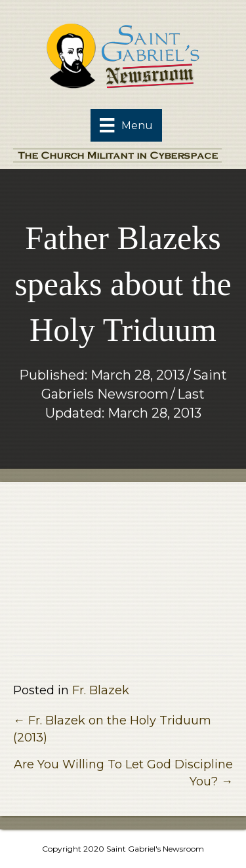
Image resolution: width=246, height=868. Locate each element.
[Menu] (126, 125)
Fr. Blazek (101, 690)
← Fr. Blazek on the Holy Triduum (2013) (112, 729)
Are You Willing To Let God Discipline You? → (123, 773)
